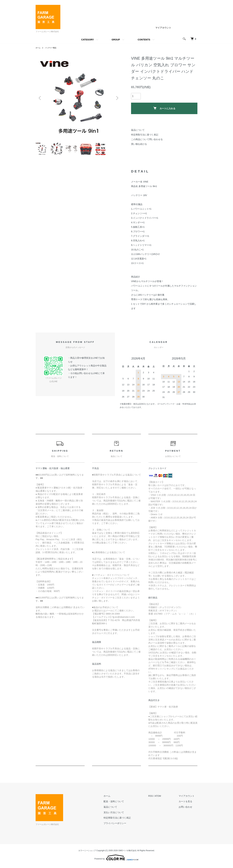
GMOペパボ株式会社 (127, 853)
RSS (157, 798)
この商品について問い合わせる (147, 139)
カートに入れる (164, 108)
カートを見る (188, 804)
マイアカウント (163, 28)
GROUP (116, 40)
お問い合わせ (188, 809)
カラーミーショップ (87, 853)
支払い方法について (123, 815)
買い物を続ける (139, 144)
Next (116, 98)
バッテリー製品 (53, 48)
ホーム (39, 48)
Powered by (116, 860)
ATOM (164, 798)
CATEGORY (88, 40)
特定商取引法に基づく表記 (145, 135)
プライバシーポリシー (124, 826)
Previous (40, 98)
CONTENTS (144, 40)
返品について (138, 130)
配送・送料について (123, 804)
